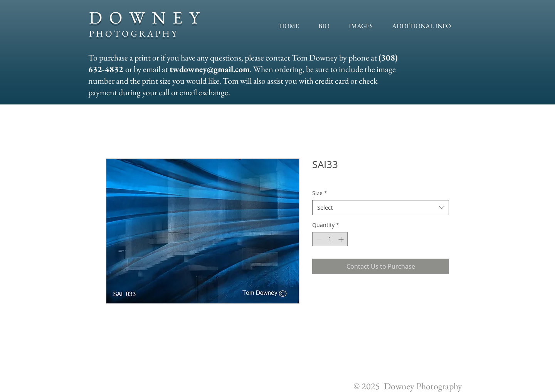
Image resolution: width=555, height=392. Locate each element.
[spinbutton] (330, 239)
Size (320, 193)
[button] (361, 26)
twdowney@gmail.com (210, 69)
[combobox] (381, 208)
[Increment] (342, 239)
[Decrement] (318, 239)
